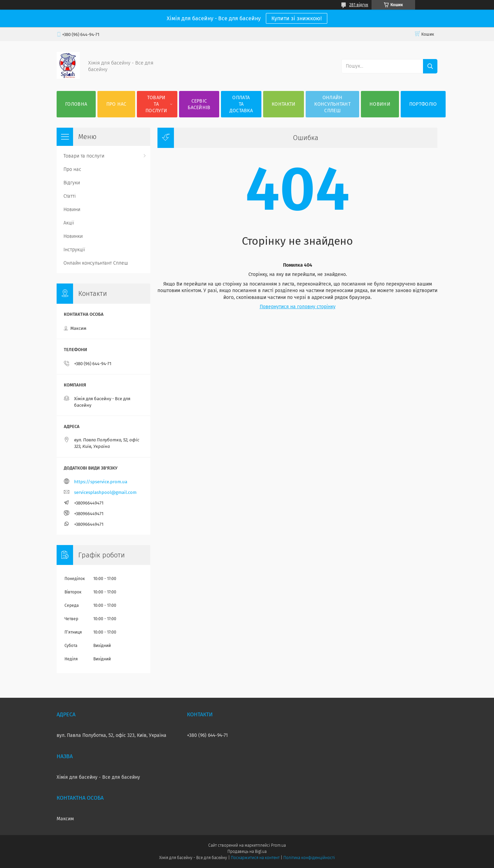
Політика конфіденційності (309, 858)
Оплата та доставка (241, 104)
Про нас (116, 104)
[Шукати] (430, 66)
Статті (70, 196)
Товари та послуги (156, 104)
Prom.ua (278, 845)
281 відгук (359, 5)
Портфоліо (423, 104)
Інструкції (74, 250)
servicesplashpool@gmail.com (105, 492)
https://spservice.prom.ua (101, 482)
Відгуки (72, 183)
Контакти (284, 104)
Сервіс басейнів (199, 104)
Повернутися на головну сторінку (298, 307)
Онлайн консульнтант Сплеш (332, 104)
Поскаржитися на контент (255, 858)
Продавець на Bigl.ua (247, 852)
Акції (69, 223)
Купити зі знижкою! (297, 18)
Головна (76, 104)
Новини (380, 104)
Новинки (73, 236)
